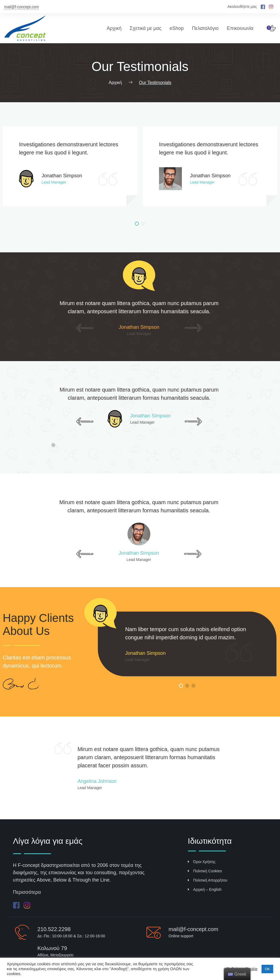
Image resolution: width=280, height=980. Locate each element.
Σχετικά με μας (146, 28)
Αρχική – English (205, 889)
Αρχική (114, 28)
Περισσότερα (27, 892)
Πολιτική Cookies (205, 871)
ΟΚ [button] (267, 969)
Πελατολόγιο (205, 28)
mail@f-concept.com (21, 7)
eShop (177, 28)
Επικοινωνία (240, 28)
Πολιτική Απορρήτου (208, 880)
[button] (137, 224)
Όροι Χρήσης (202, 862)
